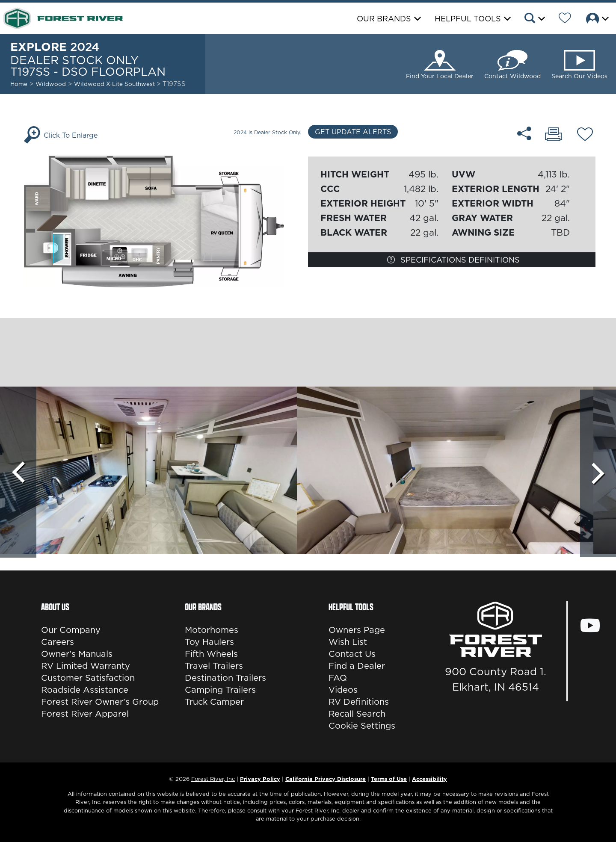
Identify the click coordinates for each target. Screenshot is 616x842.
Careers (58, 642)
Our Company (71, 630)
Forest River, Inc (213, 779)
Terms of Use (389, 779)
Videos (343, 690)
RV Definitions (359, 702)
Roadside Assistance (85, 690)
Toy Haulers (209, 642)
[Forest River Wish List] (565, 19)
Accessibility (429, 779)
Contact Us (352, 654)
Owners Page (357, 630)
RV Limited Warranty (86, 666)
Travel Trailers (214, 666)
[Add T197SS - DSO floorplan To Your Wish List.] (585, 136)
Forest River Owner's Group (100, 702)
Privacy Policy (260, 779)
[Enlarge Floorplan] (164, 221)
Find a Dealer (357, 666)
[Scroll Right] (598, 472)
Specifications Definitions (453, 260)
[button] (534, 19)
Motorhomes (212, 630)
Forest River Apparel (85, 714)
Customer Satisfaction (88, 678)
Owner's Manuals (77, 654)
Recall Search (357, 714)
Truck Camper (214, 702)
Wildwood (51, 84)
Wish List (348, 642)
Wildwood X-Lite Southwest (115, 84)
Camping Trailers (220, 690)
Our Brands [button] (384, 19)
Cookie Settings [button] (362, 726)
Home (19, 84)
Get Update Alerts (353, 132)
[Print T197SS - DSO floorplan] (554, 135)
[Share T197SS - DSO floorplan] (525, 133)
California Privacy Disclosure (326, 779)
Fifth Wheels (211, 654)
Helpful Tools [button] (468, 19)
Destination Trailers (225, 678)
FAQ (338, 678)
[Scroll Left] (18, 472)
